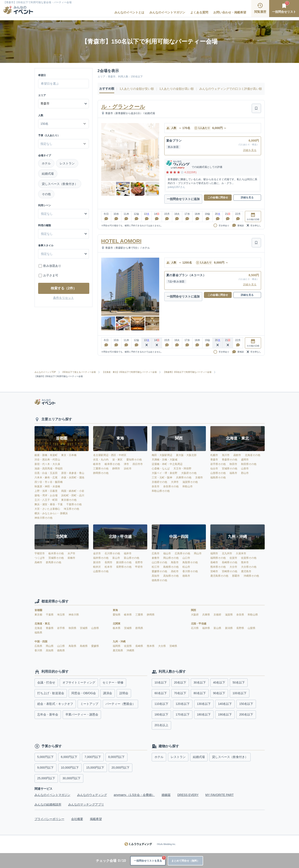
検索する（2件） (64, 288)
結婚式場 (48, 174)
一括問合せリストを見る (140, 857)
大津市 (175, 482)
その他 (46, 194)
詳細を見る (250, 151)
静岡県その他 (101, 473)
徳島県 (61, 650)
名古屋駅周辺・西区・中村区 (110, 455)
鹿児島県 (118, 650)
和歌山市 (188, 486)
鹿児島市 (246, 571)
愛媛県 (95, 646)
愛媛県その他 (159, 571)
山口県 (61, 646)
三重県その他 (101, 469)
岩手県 (61, 628)
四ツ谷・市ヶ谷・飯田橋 (49, 482)
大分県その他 (249, 567)
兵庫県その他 (184, 478)
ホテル (46, 163)
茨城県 (128, 628)
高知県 (50, 650)
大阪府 (195, 615)
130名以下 (204, 704)
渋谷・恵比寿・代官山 (47, 460)
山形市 (245, 469)
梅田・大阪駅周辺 (162, 455)
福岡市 (214, 553)
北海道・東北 (42, 624)
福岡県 (117, 646)
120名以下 (183, 704)
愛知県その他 (134, 460)
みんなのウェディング (92, 795)
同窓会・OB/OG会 (84, 693)
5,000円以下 (45, 757)
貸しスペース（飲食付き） (60, 184)
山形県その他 (218, 473)
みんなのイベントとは (129, 12)
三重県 (139, 615)
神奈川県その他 (43, 518)
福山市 (167, 553)
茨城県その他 (56, 558)
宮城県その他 (230, 469)
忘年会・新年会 (48, 714)
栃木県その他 (56, 553)
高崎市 (38, 562)
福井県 (206, 628)
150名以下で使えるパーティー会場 (80, 375)
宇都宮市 (40, 553)
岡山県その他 (171, 558)
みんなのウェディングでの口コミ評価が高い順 (231, 89)
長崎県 (139, 646)
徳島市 (186, 576)
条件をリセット (64, 298)
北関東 (117, 624)
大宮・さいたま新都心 (47, 509)
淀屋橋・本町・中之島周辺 (167, 464)
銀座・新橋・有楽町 (46, 455)
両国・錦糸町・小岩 (73, 491)
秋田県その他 (249, 464)
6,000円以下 (69, 757)
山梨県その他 (101, 571)
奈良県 (240, 615)
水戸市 (71, 553)
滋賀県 (229, 615)
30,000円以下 (71, 778)
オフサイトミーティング (79, 682)
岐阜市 (97, 464)
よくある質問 (199, 12)
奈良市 (156, 486)
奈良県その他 (171, 486)
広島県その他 (182, 553)
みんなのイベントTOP (47, 375)
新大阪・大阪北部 (186, 455)
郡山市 (245, 473)
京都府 (218, 615)
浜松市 (128, 469)
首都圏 (38, 610)
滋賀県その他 (190, 482)
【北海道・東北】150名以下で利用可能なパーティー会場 (131, 375)
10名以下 (161, 682)
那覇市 (236, 576)
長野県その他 (124, 567)
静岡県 (151, 615)
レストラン (67, 163)
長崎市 (214, 562)
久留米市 (241, 553)
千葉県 (50, 615)
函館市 (237, 455)
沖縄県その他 (251, 576)
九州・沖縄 (119, 642)
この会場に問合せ (218, 200)
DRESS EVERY (188, 795)
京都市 (199, 478)
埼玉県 (61, 615)
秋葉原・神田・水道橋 (47, 486)
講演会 (108, 693)
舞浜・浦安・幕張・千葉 (49, 504)
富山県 (218, 628)
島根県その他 (171, 567)
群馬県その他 (53, 562)
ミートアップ (89, 704)
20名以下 (180, 682)
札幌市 (214, 455)
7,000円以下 (93, 757)
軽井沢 (97, 567)
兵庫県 (206, 615)
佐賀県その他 (249, 558)
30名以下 (200, 682)
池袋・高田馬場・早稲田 (49, 469)
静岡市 (116, 469)
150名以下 (246, 704)
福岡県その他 (218, 558)
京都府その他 (159, 482)
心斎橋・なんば (161, 469)
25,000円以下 (46, 778)
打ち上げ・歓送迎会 (51, 693)
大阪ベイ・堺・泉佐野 (165, 473)
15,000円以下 (95, 768)
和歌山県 (253, 615)
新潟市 (97, 562)
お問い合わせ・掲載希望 (230, 12)
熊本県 (151, 646)
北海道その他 (253, 455)
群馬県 (139, 628)
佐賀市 (233, 558)
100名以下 (239, 693)
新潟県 (229, 628)
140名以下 (225, 704)
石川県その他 (112, 553)
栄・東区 (117, 460)
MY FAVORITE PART (220, 795)
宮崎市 (214, 571)
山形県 (95, 628)
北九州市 (227, 553)
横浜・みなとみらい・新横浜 (51, 513)
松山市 (186, 567)
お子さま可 (51, 275)
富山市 (116, 558)
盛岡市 (245, 460)
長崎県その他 (230, 562)
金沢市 (97, 553)
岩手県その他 (218, 464)
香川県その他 (190, 571)
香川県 (39, 650)
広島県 (39, 646)
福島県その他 (218, 478)
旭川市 (226, 455)
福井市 (128, 553)
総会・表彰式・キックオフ (55, 704)
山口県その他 (159, 562)
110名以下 (161, 704)
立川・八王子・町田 (46, 500)
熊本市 (245, 562)
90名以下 (219, 693)
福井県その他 (101, 558)
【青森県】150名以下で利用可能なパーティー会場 (189, 375)
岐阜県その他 (112, 464)
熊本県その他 (218, 567)
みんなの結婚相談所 (48, 804)
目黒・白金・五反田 (46, 473)
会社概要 (77, 819)
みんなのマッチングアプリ (86, 804)
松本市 (108, 567)
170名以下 (183, 714)
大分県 (162, 646)
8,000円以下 (116, 757)
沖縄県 (130, 650)
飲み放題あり (52, 266)
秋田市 (233, 464)
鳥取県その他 (190, 562)
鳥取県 (73, 646)
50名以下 (239, 682)
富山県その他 (131, 558)
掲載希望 (96, 819)
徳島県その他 (159, 580)
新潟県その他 (124, 562)
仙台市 (214, 469)
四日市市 (138, 464)
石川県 (195, 628)
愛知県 (117, 615)
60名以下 (161, 693)
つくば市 (40, 558)
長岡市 (108, 562)
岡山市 (198, 553)
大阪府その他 (189, 473)
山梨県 (251, 628)
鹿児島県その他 (219, 576)
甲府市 (139, 567)
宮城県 (84, 628)
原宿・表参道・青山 (73, 473)
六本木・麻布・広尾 (46, 478)
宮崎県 (173, 646)
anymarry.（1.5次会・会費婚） (134, 795)
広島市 (156, 553)
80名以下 (200, 693)
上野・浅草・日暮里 (46, 491)
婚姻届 (166, 795)
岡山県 (50, 646)
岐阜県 (128, 615)
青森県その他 (230, 460)
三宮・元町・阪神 (162, 478)
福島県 (38, 633)
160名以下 (161, 714)
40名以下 (219, 682)
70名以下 (180, 693)
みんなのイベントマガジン (167, 12)
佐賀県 (128, 646)
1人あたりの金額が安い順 (137, 89)
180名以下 (204, 714)
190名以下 (225, 714)
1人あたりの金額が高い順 (177, 89)
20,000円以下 (121, 768)
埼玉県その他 (71, 509)
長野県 (240, 628)
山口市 (186, 558)
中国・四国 (41, 642)
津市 (126, 464)
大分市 (233, 567)
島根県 (84, 646)
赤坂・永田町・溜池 (73, 478)
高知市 (156, 576)
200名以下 (246, 714)
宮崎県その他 (230, 571)
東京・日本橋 (69, 455)
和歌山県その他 (161, 491)
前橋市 (71, 558)
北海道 (39, 628)
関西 (194, 610)
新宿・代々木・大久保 (47, 464)
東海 (115, 610)
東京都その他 (69, 500)
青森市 (214, 460)
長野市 (139, 562)
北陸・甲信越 (199, 624)
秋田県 (73, 628)
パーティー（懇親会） (120, 704)
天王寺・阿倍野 (182, 469)
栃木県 (117, 628)
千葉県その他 (74, 504)
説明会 (124, 693)
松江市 (156, 567)
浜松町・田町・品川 (73, 495)
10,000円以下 (70, 768)
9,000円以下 (45, 768)
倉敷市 (156, 558)
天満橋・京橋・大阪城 (165, 460)
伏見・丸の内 (101, 460)
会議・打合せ (46, 682)
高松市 (175, 571)
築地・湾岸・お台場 (46, 495)
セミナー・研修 (113, 682)
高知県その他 (171, 576)
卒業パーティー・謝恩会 (82, 714)
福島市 (233, 473)
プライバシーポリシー (49, 819)
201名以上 (161, 725)
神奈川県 (74, 615)
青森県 (50, 628)
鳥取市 (175, 562)
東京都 (39, 615)
